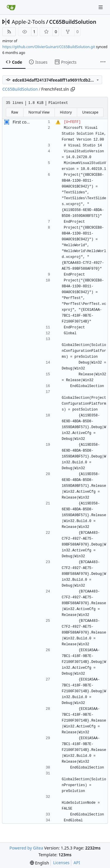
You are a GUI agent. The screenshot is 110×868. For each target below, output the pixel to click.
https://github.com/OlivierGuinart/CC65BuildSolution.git (49, 47)
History (66, 112)
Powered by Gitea (26, 848)
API (77, 863)
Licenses (61, 863)
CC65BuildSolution (73, 22)
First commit (25, 122)
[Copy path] (73, 89)
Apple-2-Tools (28, 22)
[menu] (39, 863)
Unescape (90, 112)
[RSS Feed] (9, 32)
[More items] (103, 62)
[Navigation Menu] (101, 7)
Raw (15, 112)
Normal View (39, 112)
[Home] (11, 7)
